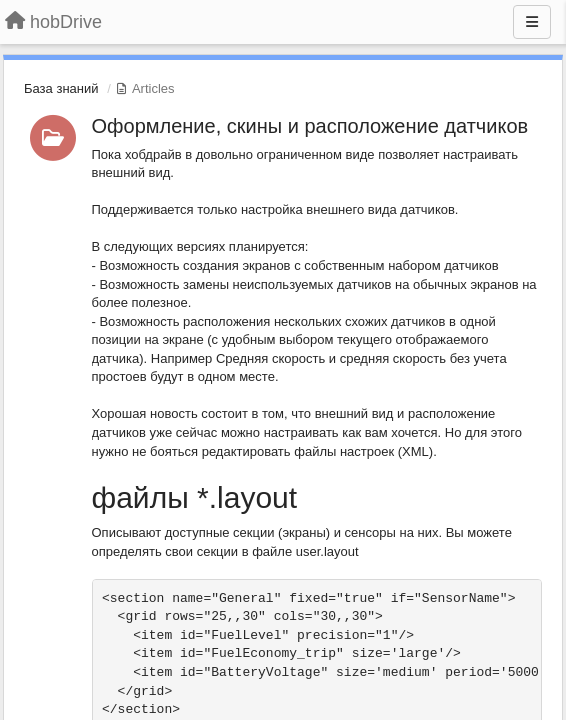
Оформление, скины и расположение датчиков (310, 126)
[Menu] (532, 22)
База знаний (61, 88)
